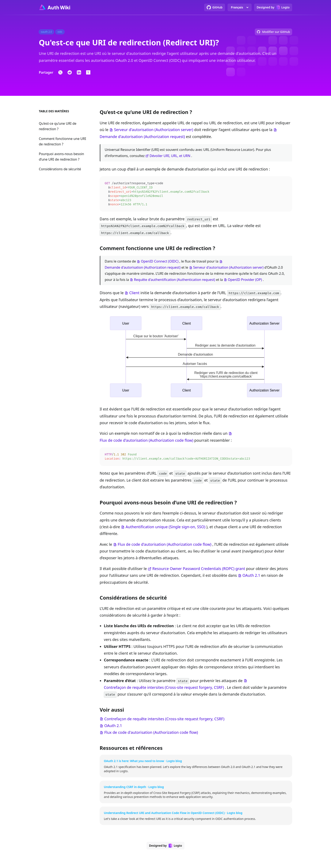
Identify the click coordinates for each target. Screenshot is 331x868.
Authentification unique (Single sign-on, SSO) (165, 528)
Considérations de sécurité (60, 169)
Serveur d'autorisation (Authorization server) (154, 130)
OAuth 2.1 (251, 577)
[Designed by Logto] (273, 7)
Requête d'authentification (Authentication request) (175, 281)
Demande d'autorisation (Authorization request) (142, 137)
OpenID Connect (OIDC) (160, 263)
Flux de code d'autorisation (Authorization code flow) (147, 441)
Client (134, 294)
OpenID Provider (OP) (245, 281)
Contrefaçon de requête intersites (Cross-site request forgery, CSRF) (164, 689)
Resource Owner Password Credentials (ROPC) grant (199, 570)
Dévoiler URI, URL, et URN (170, 156)
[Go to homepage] (54, 7)
